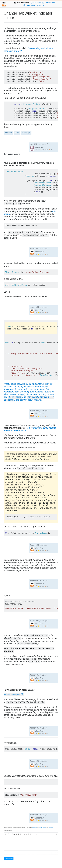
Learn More (29, 5)
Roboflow (39, 252)
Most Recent (49, 3)
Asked (39, 144)
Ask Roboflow (21, 3)
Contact (41, 5)
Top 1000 (36, 3)
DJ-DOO (39, 147)
